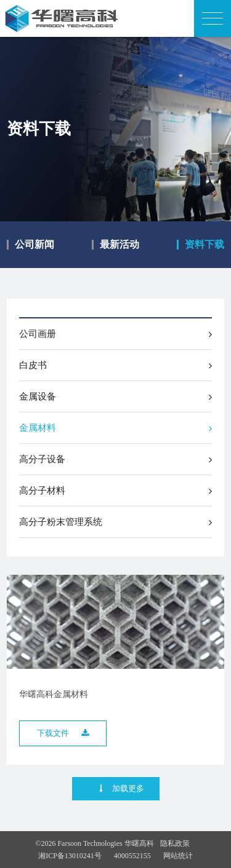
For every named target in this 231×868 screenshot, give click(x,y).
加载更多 (122, 788)
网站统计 (178, 856)
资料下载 (205, 245)
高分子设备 (115, 459)
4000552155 (132, 856)
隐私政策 (175, 843)
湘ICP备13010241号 (70, 856)
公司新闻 (34, 245)
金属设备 (115, 397)
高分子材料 (115, 491)
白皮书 (115, 365)
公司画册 (115, 334)
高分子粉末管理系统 (115, 522)
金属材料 (115, 428)
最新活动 (120, 245)
